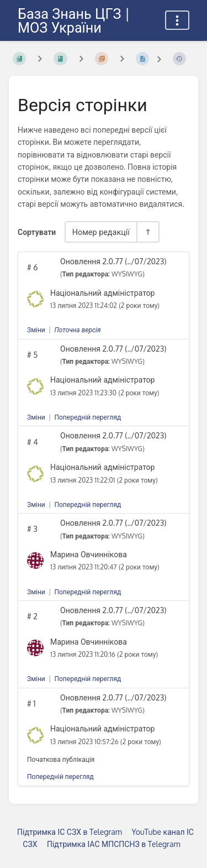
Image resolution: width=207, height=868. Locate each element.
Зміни (36, 330)
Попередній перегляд (87, 417)
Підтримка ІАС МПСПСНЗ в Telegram (114, 844)
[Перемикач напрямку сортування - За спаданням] (147, 232)
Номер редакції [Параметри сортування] (101, 232)
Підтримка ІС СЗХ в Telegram (70, 832)
